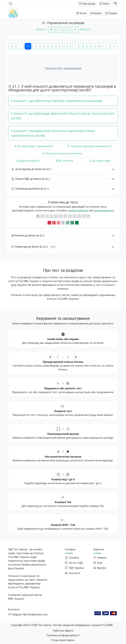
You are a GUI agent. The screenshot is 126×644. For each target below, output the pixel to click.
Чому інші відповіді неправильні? (89, 146)
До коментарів (100, 161)
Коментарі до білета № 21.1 (34, 247)
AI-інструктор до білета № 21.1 (31, 169)
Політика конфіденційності (63, 635)
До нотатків (64, 161)
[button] (10, 87)
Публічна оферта (63, 631)
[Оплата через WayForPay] (98, 613)
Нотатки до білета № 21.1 (28, 236)
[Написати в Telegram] (15, 614)
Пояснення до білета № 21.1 (30, 189)
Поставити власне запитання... (63, 153)
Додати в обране (28, 161)
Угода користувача (63, 640)
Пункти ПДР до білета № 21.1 (31, 179)
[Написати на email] (36, 614)
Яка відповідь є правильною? (34, 146)
